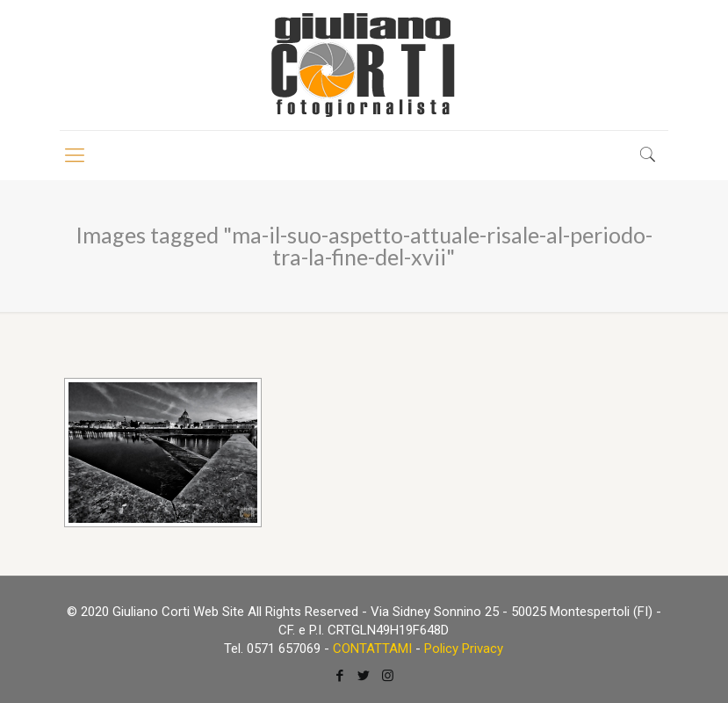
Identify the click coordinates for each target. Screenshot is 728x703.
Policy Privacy (464, 649)
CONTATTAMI (372, 649)
